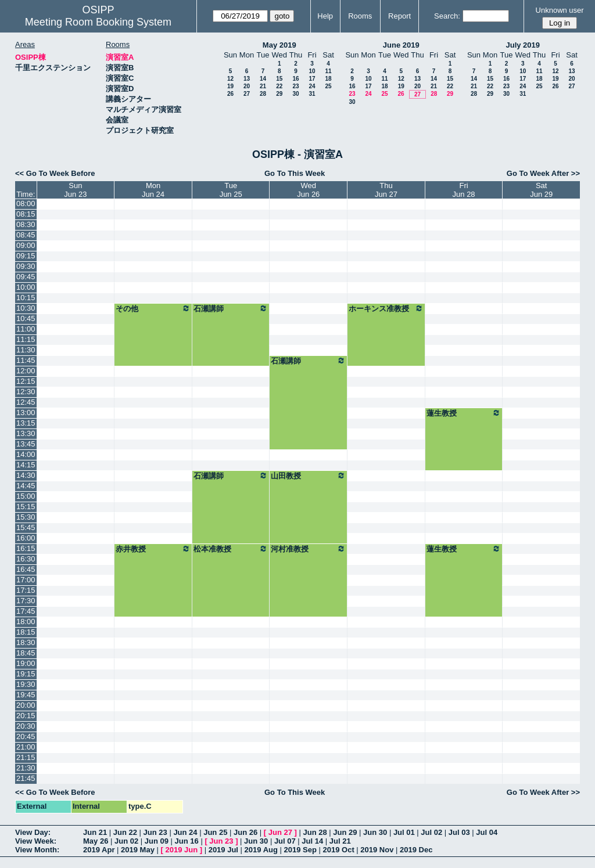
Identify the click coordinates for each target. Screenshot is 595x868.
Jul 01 (404, 832)
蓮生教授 (464, 413)
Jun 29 (345, 832)
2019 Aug (261, 850)
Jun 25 (215, 832)
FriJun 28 (464, 190)
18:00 (26, 622)
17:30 (26, 601)
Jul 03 (459, 832)
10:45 (26, 318)
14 (263, 79)
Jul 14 (312, 841)
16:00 (26, 538)
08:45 (26, 235)
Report (399, 16)
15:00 (26, 496)
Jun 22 (125, 832)
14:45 (26, 486)
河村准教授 (308, 549)
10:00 (26, 287)
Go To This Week (295, 173)
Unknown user (560, 10)
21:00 (26, 747)
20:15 (26, 716)
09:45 (26, 277)
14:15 (26, 465)
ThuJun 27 (386, 190)
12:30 (26, 392)
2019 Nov (377, 850)
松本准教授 (231, 549)
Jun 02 (126, 841)
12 (230, 79)
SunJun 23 (75, 190)
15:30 (26, 517)
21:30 (26, 768)
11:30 (26, 350)
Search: (447, 16)
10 (312, 71)
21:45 (26, 778)
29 (279, 94)
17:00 (26, 580)
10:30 (26, 308)
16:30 (26, 559)
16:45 (26, 569)
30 (295, 94)
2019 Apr (99, 850)
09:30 (26, 266)
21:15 (26, 757)
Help (325, 16)
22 (279, 86)
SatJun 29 (541, 190)
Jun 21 (95, 832)
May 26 (96, 841)
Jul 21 (340, 841)
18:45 (26, 653)
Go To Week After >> (543, 173)
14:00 (26, 454)
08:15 (26, 214)
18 (328, 79)
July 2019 (523, 45)
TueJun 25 (231, 190)
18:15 (26, 632)
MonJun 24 (153, 190)
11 (328, 71)
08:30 (26, 224)
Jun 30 (375, 832)
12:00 (26, 371)
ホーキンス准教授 (386, 308)
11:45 (26, 360)
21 (263, 86)
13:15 (26, 423)
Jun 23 (155, 832)
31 (312, 94)
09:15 (26, 256)
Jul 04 (487, 832)
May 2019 (279, 45)
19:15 (26, 674)
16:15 (26, 548)
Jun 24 (185, 832)
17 (312, 79)
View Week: (36, 841)
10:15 (26, 298)
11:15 (26, 339)
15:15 (26, 507)
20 (247, 86)
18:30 (26, 642)
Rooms (360, 16)
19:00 (26, 663)
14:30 (26, 475)
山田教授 (308, 476)
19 (230, 86)
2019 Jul (223, 850)
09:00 (26, 245)
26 (230, 94)
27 (247, 94)
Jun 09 (157, 841)
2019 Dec (416, 850)
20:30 (26, 726)
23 (295, 86)
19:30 (26, 684)
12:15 (26, 381)
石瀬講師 (231, 308)
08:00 (26, 204)
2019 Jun (181, 850)
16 (295, 79)
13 (247, 79)
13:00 (26, 413)
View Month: (37, 850)
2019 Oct (339, 850)
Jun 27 (280, 832)
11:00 (26, 329)
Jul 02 (431, 832)
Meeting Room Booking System (98, 22)
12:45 (26, 402)
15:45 (26, 527)
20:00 (26, 705)
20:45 (26, 736)
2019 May (138, 850)
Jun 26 (245, 832)
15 (279, 79)
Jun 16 (187, 841)
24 (312, 86)
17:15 (26, 590)
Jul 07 (285, 841)
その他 (153, 308)
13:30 (26, 433)
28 (263, 94)
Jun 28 (315, 832)
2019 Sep (300, 850)
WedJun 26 (308, 190)
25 (328, 86)
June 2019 (401, 45)
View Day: (33, 832)
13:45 (26, 444)
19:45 (26, 695)
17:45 (26, 611)
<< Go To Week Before (55, 173)
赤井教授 (153, 549)
